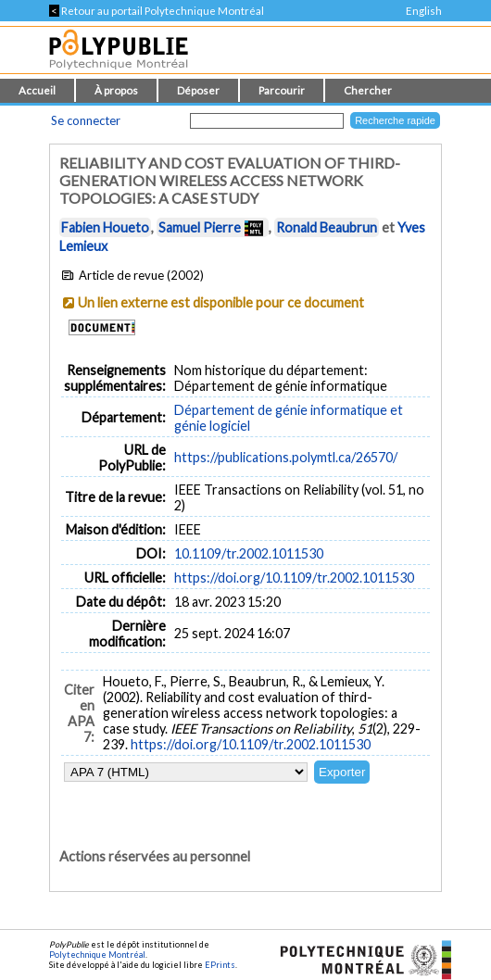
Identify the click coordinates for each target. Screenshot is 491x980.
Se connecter (86, 120)
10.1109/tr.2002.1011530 (249, 553)
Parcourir (282, 90)
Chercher (368, 90)
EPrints (220, 965)
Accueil (37, 90)
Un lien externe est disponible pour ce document (221, 302)
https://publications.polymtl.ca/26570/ (286, 457)
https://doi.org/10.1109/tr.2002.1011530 (294, 578)
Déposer (198, 90)
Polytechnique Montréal (97, 955)
